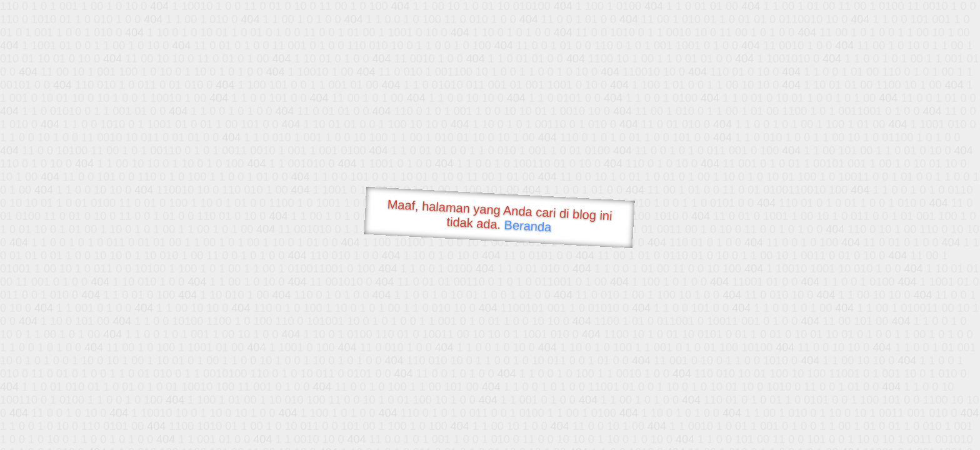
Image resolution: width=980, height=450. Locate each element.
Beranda (528, 226)
